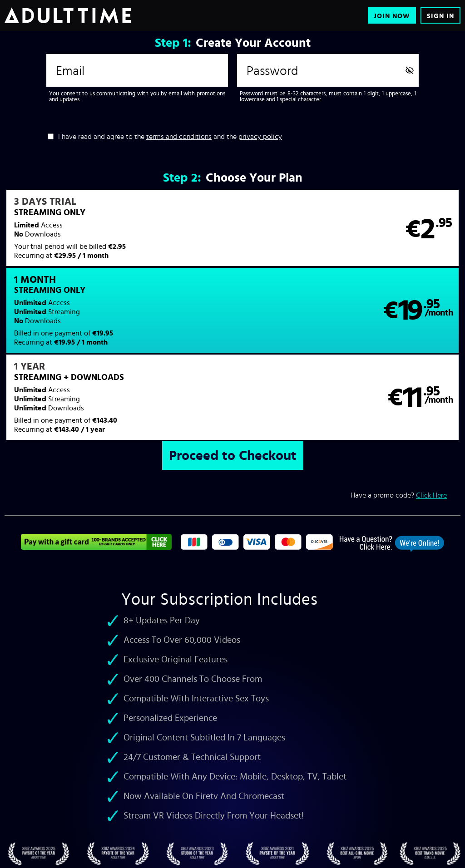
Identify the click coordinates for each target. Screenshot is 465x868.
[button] (118, 234)
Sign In (440, 16)
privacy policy (260, 136)
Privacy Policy (182, 843)
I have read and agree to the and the (170, 136)
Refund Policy (224, 843)
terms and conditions (179, 136)
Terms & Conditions (134, 843)
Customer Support (81, 843)
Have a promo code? (399, 422)
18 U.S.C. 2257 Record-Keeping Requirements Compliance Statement (327, 843)
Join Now (392, 16)
